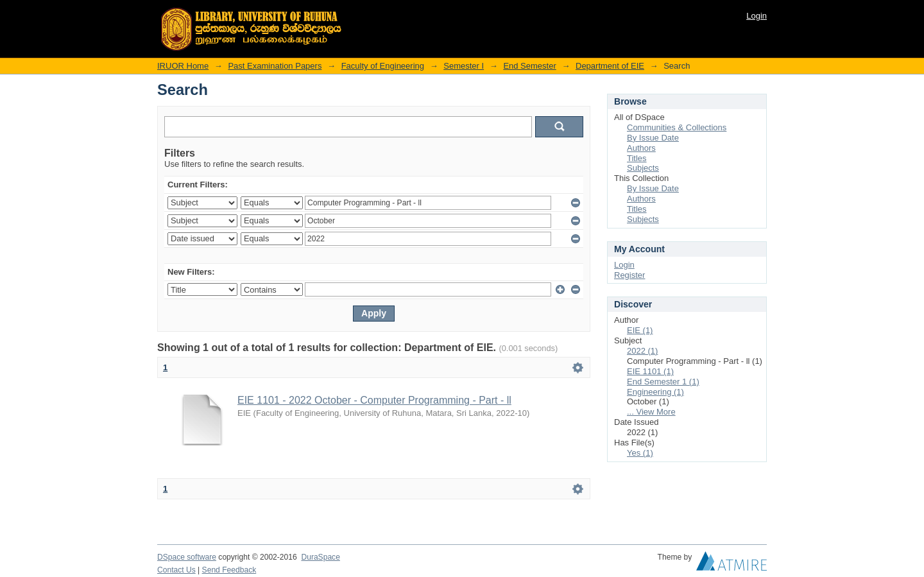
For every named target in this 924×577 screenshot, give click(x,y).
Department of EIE (610, 66)
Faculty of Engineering (383, 66)
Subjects (643, 168)
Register (629, 275)
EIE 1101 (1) (650, 371)
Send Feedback (229, 570)
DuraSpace (320, 557)
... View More (651, 412)
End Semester (529, 66)
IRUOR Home (183, 66)
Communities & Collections (677, 127)
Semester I (464, 66)
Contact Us (176, 570)
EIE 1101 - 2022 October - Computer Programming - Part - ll (374, 400)
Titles (637, 158)
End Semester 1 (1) (663, 382)
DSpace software (187, 557)
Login (757, 16)
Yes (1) (640, 453)
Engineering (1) (655, 392)
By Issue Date (653, 138)
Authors (641, 148)
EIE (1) (640, 330)
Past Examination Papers (275, 66)
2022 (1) (642, 351)
